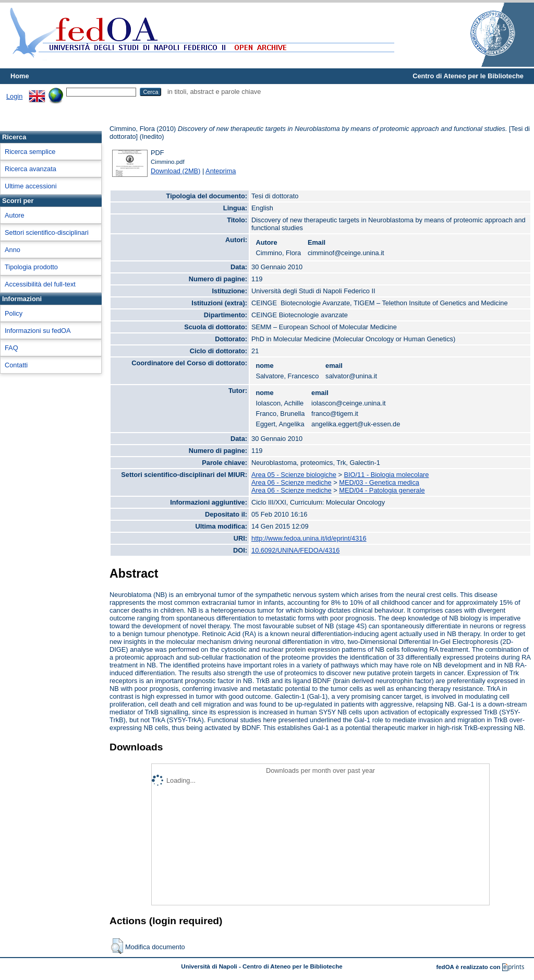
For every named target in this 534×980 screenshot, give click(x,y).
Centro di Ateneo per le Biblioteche (468, 76)
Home (20, 76)
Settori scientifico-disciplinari (47, 232)
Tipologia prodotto (31, 267)
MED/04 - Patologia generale (382, 490)
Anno (13, 250)
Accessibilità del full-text (40, 284)
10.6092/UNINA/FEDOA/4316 (295, 550)
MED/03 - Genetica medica (379, 482)
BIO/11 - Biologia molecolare (387, 475)
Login (14, 96)
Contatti (16, 365)
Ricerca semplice (30, 152)
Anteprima (221, 171)
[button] (117, 946)
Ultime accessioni (31, 186)
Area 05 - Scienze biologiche (294, 475)
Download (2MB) (175, 171)
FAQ (11, 348)
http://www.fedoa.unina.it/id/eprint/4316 (309, 538)
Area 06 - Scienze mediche (292, 482)
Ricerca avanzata (31, 169)
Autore (15, 215)
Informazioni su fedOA (38, 331)
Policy (14, 313)
